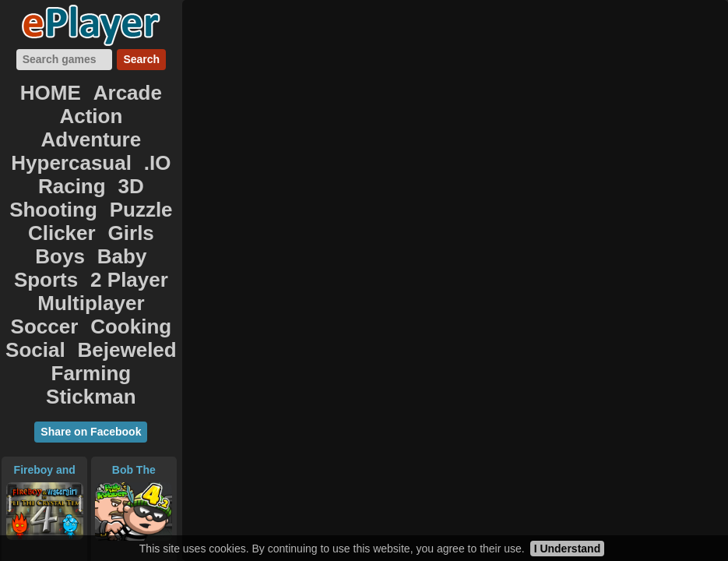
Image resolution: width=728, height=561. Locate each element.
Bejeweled (120, 226)
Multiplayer (127, 192)
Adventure (121, 106)
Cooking (123, 209)
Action (46, 106)
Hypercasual (74, 123)
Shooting (140, 140)
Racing (35, 140)
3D (83, 140)
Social (47, 226)
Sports (141, 175)
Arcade (121, 89)
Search (141, 59)
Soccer (54, 209)
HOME (58, 89)
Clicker (98, 157)
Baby (85, 175)
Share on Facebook (91, 276)
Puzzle (35, 157)
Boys (35, 175)
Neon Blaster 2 (44, 436)
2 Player (44, 192)
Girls (153, 157)
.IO (144, 123)
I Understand (568, 549)
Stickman (128, 243)
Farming (50, 243)
